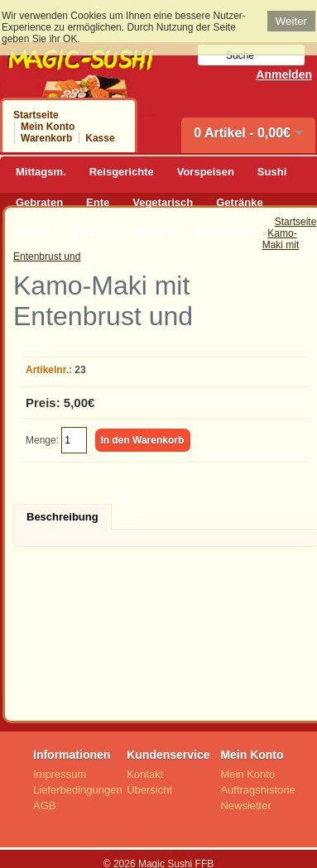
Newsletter (245, 806)
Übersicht (149, 790)
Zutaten (91, 233)
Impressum (60, 774)
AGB (44, 806)
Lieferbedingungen (78, 790)
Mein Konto (48, 127)
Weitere (154, 233)
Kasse (100, 138)
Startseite (36, 115)
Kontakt (145, 774)
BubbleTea (223, 233)
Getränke (239, 202)
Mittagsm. (41, 172)
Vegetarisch (163, 202)
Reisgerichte (122, 172)
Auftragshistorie (257, 790)
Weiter (291, 21)
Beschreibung (62, 517)
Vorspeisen (206, 172)
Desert (32, 233)
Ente (98, 202)
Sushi (272, 172)
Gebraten (39, 202)
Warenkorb (46, 138)
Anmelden (284, 74)
